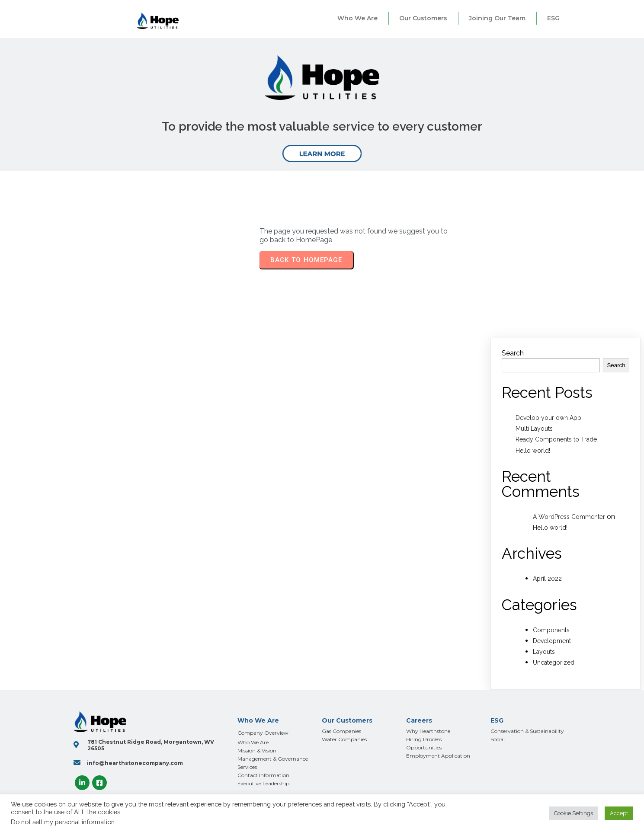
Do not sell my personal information (63, 822)
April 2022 (547, 579)
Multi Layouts (534, 429)
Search (513, 353)
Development (552, 641)
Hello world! (533, 451)
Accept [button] (619, 813)
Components (551, 630)
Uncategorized (554, 662)
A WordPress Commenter (569, 517)
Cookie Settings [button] (574, 813)
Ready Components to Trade (556, 439)
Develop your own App (548, 418)
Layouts (544, 652)
